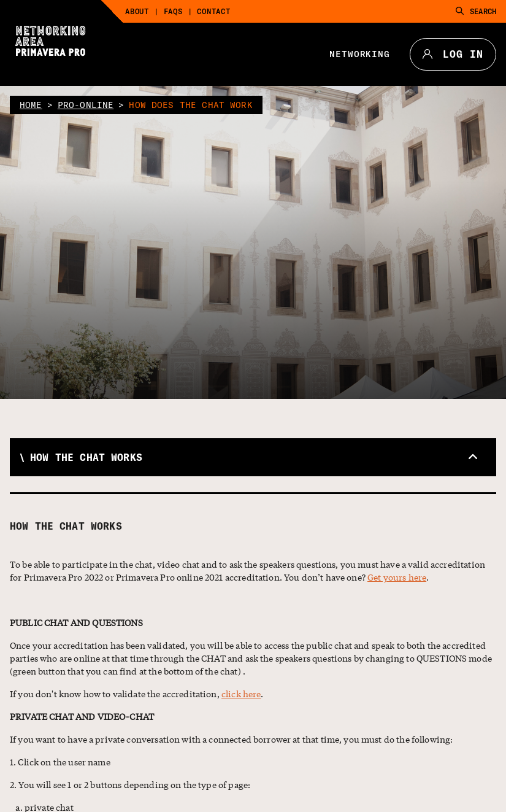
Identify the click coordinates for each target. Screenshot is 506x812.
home (31, 105)
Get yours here (397, 577)
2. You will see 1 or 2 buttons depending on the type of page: (130, 784)
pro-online (86, 105)
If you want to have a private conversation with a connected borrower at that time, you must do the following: (231, 739)
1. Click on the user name (60, 762)
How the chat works (66, 526)
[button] (253, 457)
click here (241, 694)
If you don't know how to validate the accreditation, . (137, 694)
